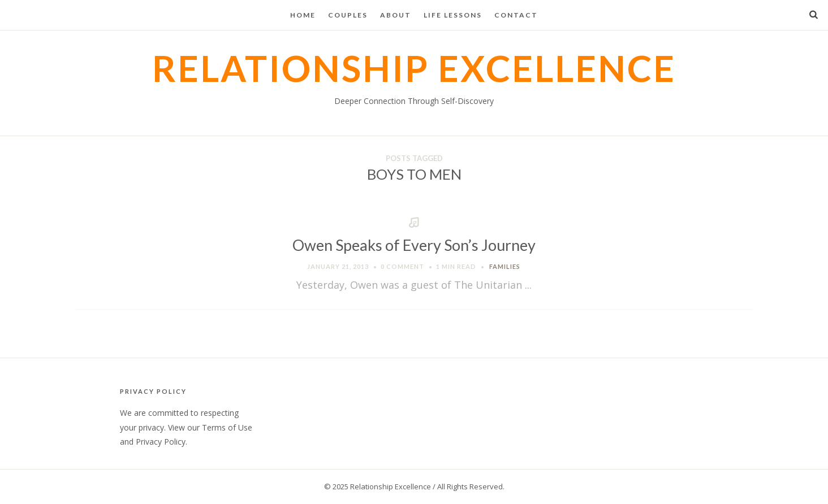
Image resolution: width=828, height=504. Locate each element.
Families (505, 266)
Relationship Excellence (414, 68)
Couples (348, 15)
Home (303, 15)
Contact (516, 15)
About (396, 15)
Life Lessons (453, 15)
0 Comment (402, 266)
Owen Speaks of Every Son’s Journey (414, 245)
